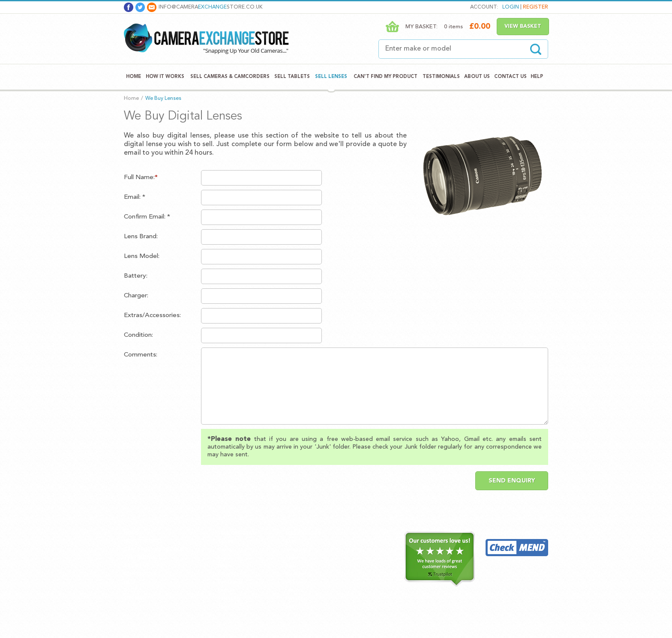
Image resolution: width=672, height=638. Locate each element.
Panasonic (230, 583)
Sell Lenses (331, 77)
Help (537, 77)
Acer (291, 542)
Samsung (229, 599)
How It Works (165, 77)
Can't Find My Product (385, 77)
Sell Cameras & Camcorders (230, 77)
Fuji (222, 558)
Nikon (225, 566)
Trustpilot (344, 534)
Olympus (228, 574)
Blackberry (298, 574)
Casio (225, 550)
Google (294, 583)
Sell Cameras (236, 534)
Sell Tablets (292, 77)
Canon (226, 542)
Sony (224, 607)
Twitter (140, 7)
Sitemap (135, 599)
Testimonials (441, 77)
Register (535, 7)
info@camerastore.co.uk (211, 7)
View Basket (523, 27)
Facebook (129, 7)
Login (511, 7)
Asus (291, 566)
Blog (131, 591)
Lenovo (294, 591)
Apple (292, 558)
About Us (477, 77)
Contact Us (510, 77)
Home (133, 77)
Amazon (295, 550)
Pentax (226, 591)
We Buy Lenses (163, 99)
